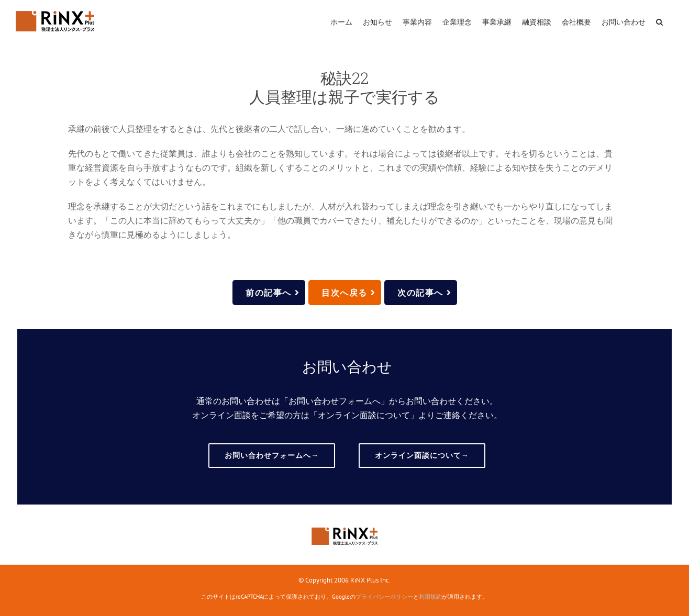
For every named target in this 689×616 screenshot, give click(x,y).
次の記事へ (425, 293)
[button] (659, 21)
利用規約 (430, 597)
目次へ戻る (349, 293)
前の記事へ (273, 293)
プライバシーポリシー (384, 597)
